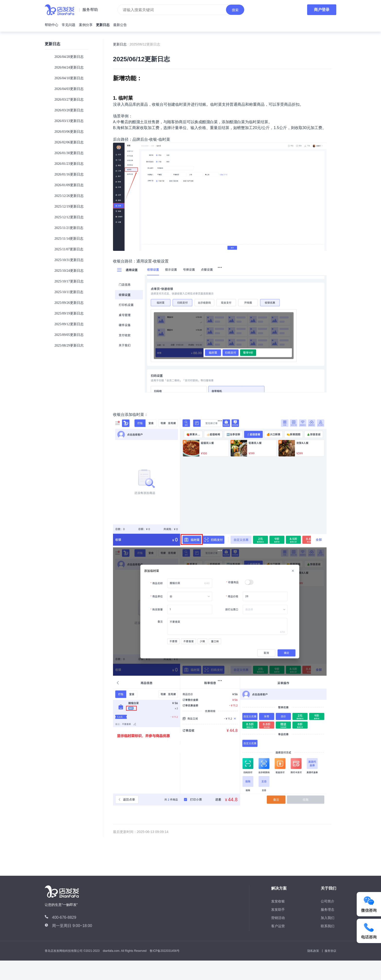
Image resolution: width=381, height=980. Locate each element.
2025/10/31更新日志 (69, 260)
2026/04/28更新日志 (69, 57)
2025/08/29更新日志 (69, 346)
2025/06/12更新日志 (145, 44)
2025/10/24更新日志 (69, 271)
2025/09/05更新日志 (69, 335)
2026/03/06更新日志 (69, 132)
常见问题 (69, 25)
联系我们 (328, 926)
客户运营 (278, 926)
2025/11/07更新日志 (69, 249)
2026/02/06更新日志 (69, 142)
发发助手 (278, 910)
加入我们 (328, 918)
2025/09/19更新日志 (69, 313)
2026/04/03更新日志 (69, 89)
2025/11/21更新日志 (69, 228)
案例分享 (86, 25)
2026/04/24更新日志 (69, 67)
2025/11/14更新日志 (69, 239)
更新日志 (103, 25)
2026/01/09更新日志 (69, 185)
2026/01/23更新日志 (69, 164)
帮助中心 (52, 25)
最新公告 (120, 25)
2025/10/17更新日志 (69, 281)
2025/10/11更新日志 (69, 292)
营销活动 (278, 918)
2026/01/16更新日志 (69, 174)
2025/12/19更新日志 (69, 206)
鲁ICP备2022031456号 (165, 951)
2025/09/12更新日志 (69, 324)
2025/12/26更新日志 (69, 196)
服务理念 (328, 910)
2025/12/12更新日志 (69, 217)
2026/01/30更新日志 (69, 153)
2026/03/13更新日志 (69, 121)
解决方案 (279, 888)
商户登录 (322, 10)
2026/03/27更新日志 (69, 100)
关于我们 (329, 888)
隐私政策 (313, 951)
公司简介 (328, 901)
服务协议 (330, 951)
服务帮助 (90, 10)
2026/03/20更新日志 (69, 110)
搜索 (235, 10)
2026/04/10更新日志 (69, 78)
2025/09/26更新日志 (69, 303)
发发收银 (278, 901)
